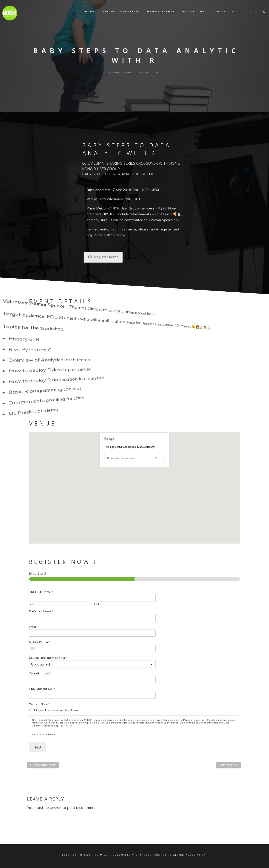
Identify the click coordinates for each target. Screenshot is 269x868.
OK (155, 458)
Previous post (45, 765)
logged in (56, 808)
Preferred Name (41, 611)
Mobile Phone (39, 642)
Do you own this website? (121, 458)
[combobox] (33, 649)
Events (145, 73)
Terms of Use (39, 704)
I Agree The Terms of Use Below (56, 710)
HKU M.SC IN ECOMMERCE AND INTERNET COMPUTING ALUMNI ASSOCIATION (150, 855)
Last (97, 604)
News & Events (158, 12)
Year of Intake (40, 673)
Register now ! (103, 257)
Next (37, 747)
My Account (190, 12)
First (31, 604)
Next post (226, 765)
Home (87, 12)
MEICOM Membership (118, 12)
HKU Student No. (42, 689)
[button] (134, 484)
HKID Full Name (41, 592)
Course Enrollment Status (48, 658)
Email (34, 627)
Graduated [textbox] (40, 664)
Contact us (220, 12)
